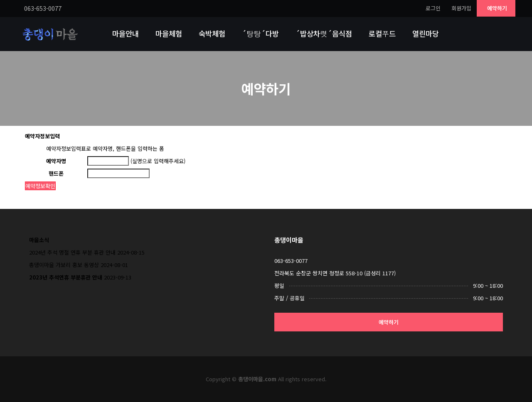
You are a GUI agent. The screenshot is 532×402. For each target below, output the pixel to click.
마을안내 (126, 33)
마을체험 (169, 33)
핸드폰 (56, 173)
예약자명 (56, 161)
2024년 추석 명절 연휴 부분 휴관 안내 (72, 252)
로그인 (433, 8)
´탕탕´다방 (260, 33)
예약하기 (497, 8)
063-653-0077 (291, 261)
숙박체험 (212, 33)
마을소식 (39, 240)
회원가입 (461, 8)
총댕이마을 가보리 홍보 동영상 (64, 265)
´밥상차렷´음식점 (324, 33)
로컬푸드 (382, 33)
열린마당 (426, 33)
